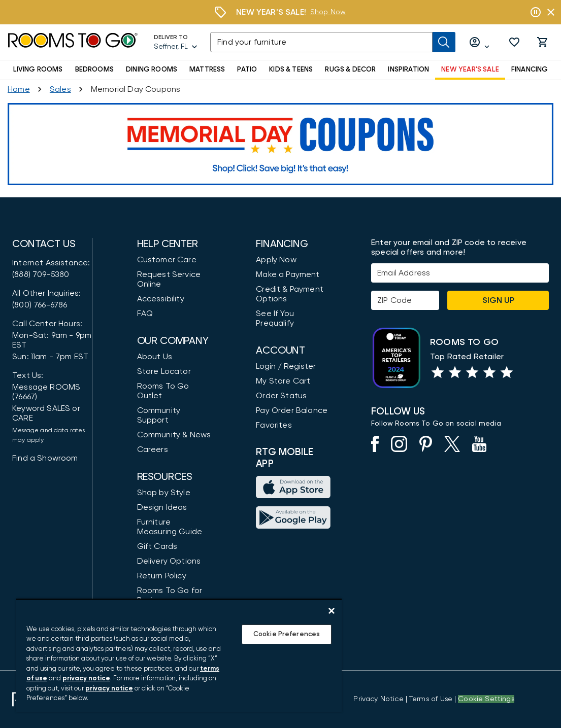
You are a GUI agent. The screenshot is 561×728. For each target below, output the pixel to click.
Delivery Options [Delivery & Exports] (169, 561)
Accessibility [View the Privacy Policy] (161, 299)
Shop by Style (164, 493)
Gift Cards (157, 546)
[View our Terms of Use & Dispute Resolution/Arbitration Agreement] (431, 699)
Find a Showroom (45, 458)
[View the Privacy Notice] (378, 699)
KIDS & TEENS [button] (291, 70)
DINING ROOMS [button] (152, 70)
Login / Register (286, 366)
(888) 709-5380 (41, 274)
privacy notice (86, 679)
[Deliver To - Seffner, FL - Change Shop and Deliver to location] (176, 42)
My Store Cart (283, 381)
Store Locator (164, 371)
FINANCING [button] (530, 70)
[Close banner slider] (551, 12)
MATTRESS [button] (207, 70)
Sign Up (498, 300)
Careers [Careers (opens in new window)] (153, 449)
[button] (514, 42)
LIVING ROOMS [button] (38, 70)
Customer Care (167, 260)
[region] (179, 655)
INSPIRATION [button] (408, 70)
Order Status (281, 396)
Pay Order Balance (292, 410)
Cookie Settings (486, 699)
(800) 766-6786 (40, 305)
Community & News (174, 435)
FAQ (145, 314)
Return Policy (162, 576)
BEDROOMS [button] (94, 70)
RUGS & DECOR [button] (350, 70)
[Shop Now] (328, 12)
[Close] (332, 611)
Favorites (274, 425)
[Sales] (60, 89)
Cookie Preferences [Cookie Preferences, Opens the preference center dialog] (287, 634)
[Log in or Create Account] (480, 42)
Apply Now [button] (276, 260)
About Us (155, 357)
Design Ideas (162, 507)
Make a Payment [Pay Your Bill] (288, 274)
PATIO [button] (247, 70)
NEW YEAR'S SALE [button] (470, 70)
